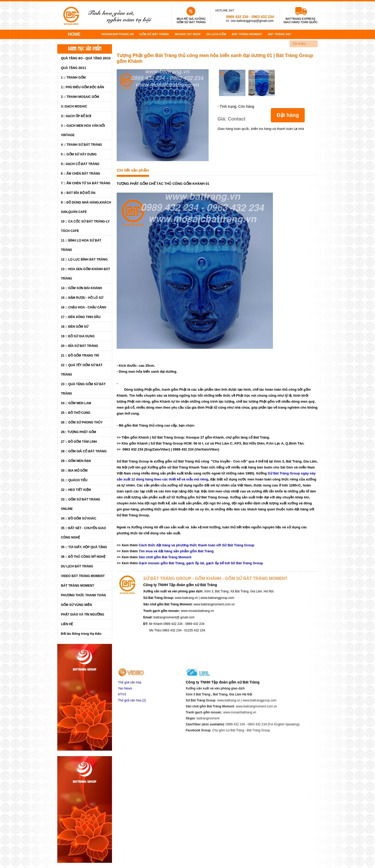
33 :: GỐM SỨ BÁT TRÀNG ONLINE (81, 504)
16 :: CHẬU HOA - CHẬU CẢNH (84, 307)
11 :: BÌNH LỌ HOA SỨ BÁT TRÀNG (81, 245)
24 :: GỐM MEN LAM (76, 403)
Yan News (125, 688)
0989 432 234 (237, 17)
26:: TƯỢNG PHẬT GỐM (79, 432)
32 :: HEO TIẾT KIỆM (76, 490)
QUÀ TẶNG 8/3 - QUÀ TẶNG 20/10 (86, 58)
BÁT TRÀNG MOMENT (77, 586)
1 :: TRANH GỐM (73, 78)
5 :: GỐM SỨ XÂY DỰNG (79, 154)
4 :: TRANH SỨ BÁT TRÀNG (82, 145)
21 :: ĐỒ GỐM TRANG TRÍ (80, 356)
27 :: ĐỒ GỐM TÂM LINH (79, 442)
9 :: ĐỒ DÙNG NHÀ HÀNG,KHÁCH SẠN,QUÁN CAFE (86, 207)
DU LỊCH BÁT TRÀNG (77, 566)
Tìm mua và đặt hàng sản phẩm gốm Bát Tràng (176, 551)
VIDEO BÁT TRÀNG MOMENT (83, 576)
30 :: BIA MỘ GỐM (74, 471)
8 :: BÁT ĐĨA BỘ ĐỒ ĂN (78, 193)
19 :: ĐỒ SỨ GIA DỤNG (78, 336)
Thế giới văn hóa (130, 682)
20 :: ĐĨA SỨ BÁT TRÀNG (80, 346)
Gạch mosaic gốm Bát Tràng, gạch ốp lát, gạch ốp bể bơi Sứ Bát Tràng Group (201, 563)
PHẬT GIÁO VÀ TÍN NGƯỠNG (83, 614)
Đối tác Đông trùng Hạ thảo (81, 634)
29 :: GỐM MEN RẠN (76, 461)
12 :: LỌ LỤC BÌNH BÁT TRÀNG (84, 259)
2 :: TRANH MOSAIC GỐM (80, 97)
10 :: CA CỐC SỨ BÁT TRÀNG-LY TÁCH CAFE (85, 226)
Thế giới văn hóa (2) (132, 700)
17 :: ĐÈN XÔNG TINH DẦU (81, 317)
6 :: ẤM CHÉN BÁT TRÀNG (81, 174)
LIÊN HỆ (67, 624)
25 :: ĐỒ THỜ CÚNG (76, 413)
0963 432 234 (263, 17)
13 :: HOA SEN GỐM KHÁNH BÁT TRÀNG (86, 274)
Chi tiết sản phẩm (133, 170)
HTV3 (122, 694)
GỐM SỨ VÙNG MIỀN (76, 605)
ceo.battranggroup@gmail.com (252, 21)
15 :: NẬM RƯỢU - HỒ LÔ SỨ (82, 298)
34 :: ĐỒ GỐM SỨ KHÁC (79, 518)
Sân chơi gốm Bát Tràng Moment (165, 557)
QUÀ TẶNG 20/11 (74, 68)
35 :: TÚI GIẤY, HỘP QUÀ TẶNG (84, 547)
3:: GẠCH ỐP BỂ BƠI (76, 116)
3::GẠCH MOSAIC (74, 106)
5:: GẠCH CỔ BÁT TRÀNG (80, 164)
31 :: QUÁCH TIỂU (74, 480)
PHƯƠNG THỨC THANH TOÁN (83, 595)
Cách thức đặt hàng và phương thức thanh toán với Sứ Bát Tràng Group (197, 545)
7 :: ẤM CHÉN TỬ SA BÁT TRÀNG (86, 183)
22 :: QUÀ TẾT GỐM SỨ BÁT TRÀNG (82, 370)
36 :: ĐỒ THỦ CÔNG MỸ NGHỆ (83, 557)
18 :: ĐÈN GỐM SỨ (75, 327)
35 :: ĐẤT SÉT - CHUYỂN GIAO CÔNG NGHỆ (83, 533)
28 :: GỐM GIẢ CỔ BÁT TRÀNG (84, 451)
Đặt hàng (288, 115)
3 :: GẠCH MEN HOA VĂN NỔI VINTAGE (83, 130)
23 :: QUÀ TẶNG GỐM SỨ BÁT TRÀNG (83, 389)
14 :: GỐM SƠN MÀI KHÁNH (81, 288)
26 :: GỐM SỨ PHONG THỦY (82, 422)
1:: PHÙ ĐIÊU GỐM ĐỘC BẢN (82, 87)
